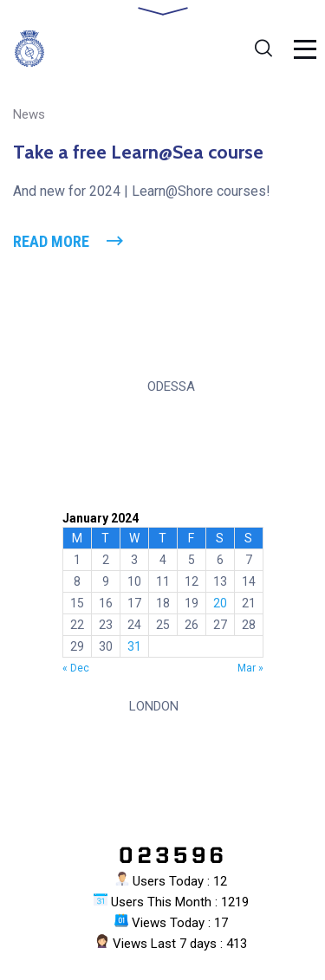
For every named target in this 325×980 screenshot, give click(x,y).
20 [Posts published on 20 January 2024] (220, 603)
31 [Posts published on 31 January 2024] (134, 646)
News (29, 114)
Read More (51, 241)
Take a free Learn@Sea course (138, 152)
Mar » (250, 668)
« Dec (76, 668)
